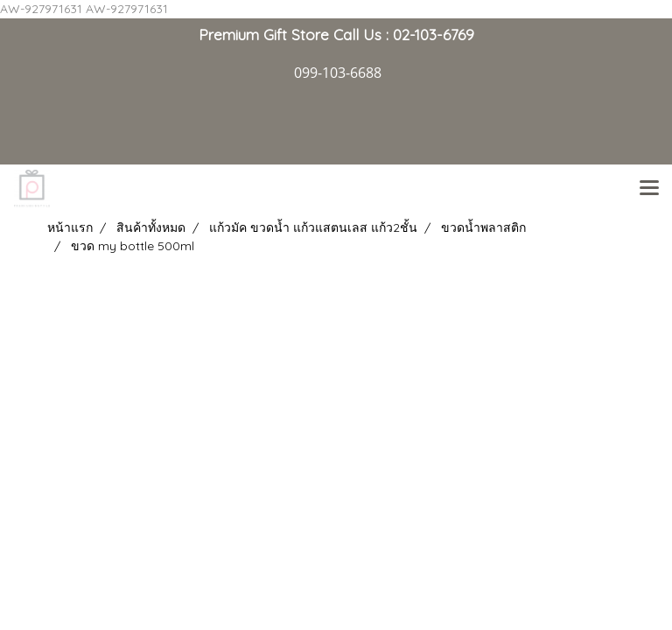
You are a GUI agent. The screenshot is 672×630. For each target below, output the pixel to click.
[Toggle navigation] (649, 189)
